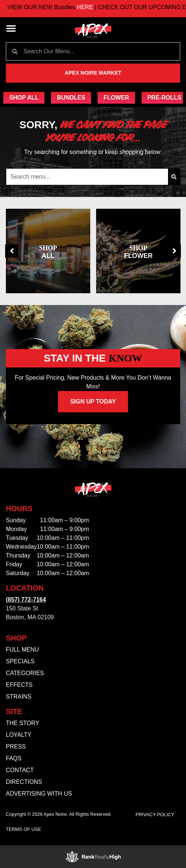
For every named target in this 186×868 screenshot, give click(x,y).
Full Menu (22, 650)
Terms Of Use (23, 829)
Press (16, 747)
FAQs (14, 758)
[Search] (174, 177)
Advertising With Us (39, 794)
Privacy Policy (155, 815)
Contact (20, 770)
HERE (91, 7)
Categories (25, 673)
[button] (11, 28)
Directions (24, 782)
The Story (23, 723)
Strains (19, 697)
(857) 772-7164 (26, 600)
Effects (19, 685)
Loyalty (19, 735)
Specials (20, 661)
